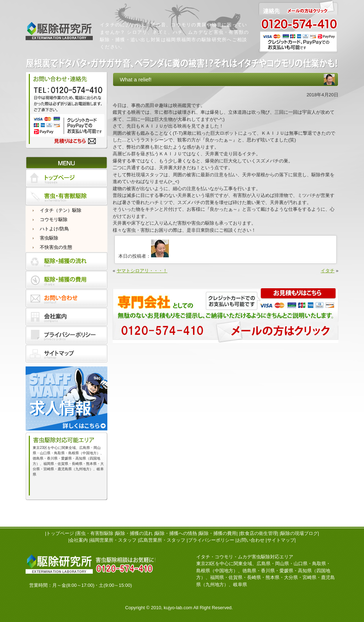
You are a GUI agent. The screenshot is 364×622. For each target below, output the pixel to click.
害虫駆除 (49, 238)
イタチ (328, 271)
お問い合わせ (251, 540)
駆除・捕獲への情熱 (176, 533)
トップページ (60, 533)
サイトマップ (281, 540)
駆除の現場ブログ (299, 533)
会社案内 (79, 540)
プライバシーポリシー (211, 540)
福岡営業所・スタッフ (113, 540)
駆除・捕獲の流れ (134, 533)
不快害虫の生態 (56, 247)
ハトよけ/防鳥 (54, 229)
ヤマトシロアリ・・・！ (142, 271)
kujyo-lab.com (178, 608)
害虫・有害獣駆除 (95, 533)
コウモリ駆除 (54, 219)
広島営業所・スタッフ (162, 540)
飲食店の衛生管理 (259, 533)
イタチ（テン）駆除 (61, 210)
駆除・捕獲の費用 (218, 533)
